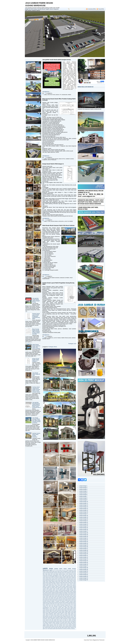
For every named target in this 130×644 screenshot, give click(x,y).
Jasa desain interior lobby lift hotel (36, 374)
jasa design (65, 598)
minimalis (65, 606)
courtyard (64, 576)
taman (64, 626)
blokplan (53, 576)
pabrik (69, 95)
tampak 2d (71, 626)
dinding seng (45, 584)
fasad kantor (60, 585)
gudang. (66, 594)
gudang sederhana (55, 594)
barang (74, 574)
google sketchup (46, 591)
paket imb (52, 616)
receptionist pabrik (52, 622)
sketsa (55, 625)
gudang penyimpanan (47, 594)
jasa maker (63, 599)
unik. (46, 629)
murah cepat (52, 607)
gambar (74, 585)
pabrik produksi (57, 614)
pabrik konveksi (46, 611)
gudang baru (52, 591)
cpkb (49, 221)
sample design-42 (84, 557)
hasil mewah (58, 595)
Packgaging (65, 571)
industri (74, 595)
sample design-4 (83, 491)
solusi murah (65, 625)
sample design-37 (84, 548)
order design (70, 607)
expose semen (70, 584)
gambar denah (59, 586)
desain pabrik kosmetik (71, 580)
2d (53, 570)
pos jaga (64, 620)
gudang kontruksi (48, 593)
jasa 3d (63, 596)
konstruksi (56, 603)
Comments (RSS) (92, 9)
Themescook (102, 640)
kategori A (61, 221)
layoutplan (62, 605)
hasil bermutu (52, 595)
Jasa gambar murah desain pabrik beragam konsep (36, 300)
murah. (56, 607)
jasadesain (65, 95)
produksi (55, 621)
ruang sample (46, 624)
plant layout (59, 620)
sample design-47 (84, 566)
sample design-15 (84, 510)
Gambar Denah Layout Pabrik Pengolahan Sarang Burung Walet (36, 316)
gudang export (63, 591)
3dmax (60, 570)
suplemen (60, 626)
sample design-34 (84, 543)
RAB (73, 571)
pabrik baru (55, 609)
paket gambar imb (46, 616)
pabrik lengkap (65, 611)
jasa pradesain (68, 599)
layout (51, 570)
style (57, 626)
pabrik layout (59, 611)
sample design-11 (84, 503)
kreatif (51, 604)
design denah (54, 221)
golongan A (68, 590)
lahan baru (55, 604)
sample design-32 (84, 540)
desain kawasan (61, 579)
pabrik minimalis (58, 612)
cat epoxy (60, 576)
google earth (73, 590)
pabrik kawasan (58, 610)
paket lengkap (57, 616)
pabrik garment (61, 609)
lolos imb (71, 605)
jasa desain (72, 596)
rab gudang (45, 622)
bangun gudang (59, 574)
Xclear (88, 640)
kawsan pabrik (73, 601)
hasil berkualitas (46, 595)
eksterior (58, 584)
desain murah (73, 579)
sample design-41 (84, 555)
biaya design (62, 575)
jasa (60, 596)
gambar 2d (51, 338)
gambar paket (73, 589)
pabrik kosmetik (53, 611)
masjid (74, 605)
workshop (65, 629)
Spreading (60, 573)
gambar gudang (66, 586)
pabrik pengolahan (66, 338)
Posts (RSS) (101, 9)
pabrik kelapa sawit (65, 610)
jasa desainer (59, 598)
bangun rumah (65, 574)
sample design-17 (84, 514)
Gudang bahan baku (53, 571)
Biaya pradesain (70, 570)
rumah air (51, 624)
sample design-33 (84, 542)
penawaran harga (46, 619)
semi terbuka (69, 624)
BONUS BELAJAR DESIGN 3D (86, 87)
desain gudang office (53, 579)
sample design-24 (84, 526)
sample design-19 (84, 517)
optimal (66, 607)
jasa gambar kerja (57, 599)
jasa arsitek (67, 596)
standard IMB (48, 626)
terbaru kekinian (71, 627)
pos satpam (69, 620)
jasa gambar (51, 599)
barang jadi (45, 575)
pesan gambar (46, 620)
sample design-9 (83, 500)
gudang (56, 569)
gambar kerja (60, 588)
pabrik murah (70, 612)
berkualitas (50, 575)
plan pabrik (54, 620)
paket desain (59, 615)
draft (52, 584)
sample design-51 (84, 573)
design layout (64, 581)
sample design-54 (84, 578)
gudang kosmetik (55, 593)
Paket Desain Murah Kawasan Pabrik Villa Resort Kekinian (36, 346)
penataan (57, 617)
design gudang (52, 581)
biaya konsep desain (53, 159)
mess (50, 606)
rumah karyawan (56, 624)
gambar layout (66, 588)
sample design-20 (84, 519)
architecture (51, 95)
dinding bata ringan (72, 583)
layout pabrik (45, 605)
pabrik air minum (49, 609)
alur (65, 573)
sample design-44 (84, 561)
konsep (74, 569)
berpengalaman (56, 575)
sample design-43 (84, 559)
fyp (60, 95)
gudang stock (62, 594)
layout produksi (52, 160)
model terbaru (70, 606)
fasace (56, 585)
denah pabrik (45, 578)
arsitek (73, 573)
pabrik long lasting (72, 611)
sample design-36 (84, 547)
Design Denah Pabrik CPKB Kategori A (36, 360)
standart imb (54, 626)
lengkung (67, 605)
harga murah (73, 594)
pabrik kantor (52, 610)
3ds (63, 570)
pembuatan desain (52, 617)
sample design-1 (83, 486)
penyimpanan (65, 619)
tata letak (55, 627)
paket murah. (71, 616)
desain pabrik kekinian (54, 278)
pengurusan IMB (59, 619)
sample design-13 (84, 507)
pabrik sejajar (68, 614)
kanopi (45, 600)
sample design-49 (84, 569)
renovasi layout (64, 622)
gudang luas (61, 593)
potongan (74, 620)
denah (70, 576)
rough (69, 622)
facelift (50, 585)
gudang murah (67, 593)
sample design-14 (84, 509)
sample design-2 (83, 488)
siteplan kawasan (50, 625)
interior (44, 596)
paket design (73, 615)
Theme (91, 640)
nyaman (60, 607)
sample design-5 (83, 493)
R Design (70, 571)
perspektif (74, 619)
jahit (58, 596)
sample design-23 (84, 524)
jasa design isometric (72, 598)
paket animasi (54, 615)
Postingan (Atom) (53, 347)
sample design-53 (84, 576)
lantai (58, 604)
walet (48, 339)
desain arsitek (66, 578)
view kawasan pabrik (51, 629)
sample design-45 (84, 562)
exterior (74, 584)
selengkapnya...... (47, 92)
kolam (47, 603)
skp (58, 625)
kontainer (67, 603)
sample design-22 (84, 522)
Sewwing (56, 573)
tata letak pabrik (61, 627)
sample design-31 (84, 538)
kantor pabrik (67, 569)
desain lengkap (67, 579)
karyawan (49, 601)
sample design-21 (84, 521)
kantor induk (71, 600)
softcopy (61, 625)
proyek (69, 621)
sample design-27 (84, 531)
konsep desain (51, 603)
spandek (70, 625)
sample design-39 (84, 552)
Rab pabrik (51, 573)
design (57, 95)
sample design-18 (84, 515)
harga (69, 594)
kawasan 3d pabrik (65, 278)
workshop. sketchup (71, 629)
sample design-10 (84, 502)
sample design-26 (84, 529)
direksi (50, 584)
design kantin (58, 581)
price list (49, 621)
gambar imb (49, 588)
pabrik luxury (45, 612)
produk (52, 621)
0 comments (49, 93)
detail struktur (65, 583)
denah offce (62, 159)
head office (63, 595)
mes (47, 606)
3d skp (57, 570)
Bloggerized (95, 640)
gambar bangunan (52, 586)
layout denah (57, 338)
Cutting (47, 571)
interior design (49, 596)
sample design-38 (84, 550)
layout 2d (62, 604)
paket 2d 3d (48, 615)
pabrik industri (73, 609)
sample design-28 (84, 533)
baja (54, 574)
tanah (52, 627)
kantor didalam (65, 600)
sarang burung (63, 624)
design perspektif (49, 583)
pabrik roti (62, 614)
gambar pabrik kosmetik (54, 589)
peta (50, 620)
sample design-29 (84, 535)
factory (53, 585)
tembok (66, 627)
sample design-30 (84, 536)
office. (63, 607)
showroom (74, 624)
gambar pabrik (46, 589)
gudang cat (58, 591)
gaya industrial (59, 590)
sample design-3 (83, 489)
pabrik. (44, 615)
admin (63, 573)
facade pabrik (46, 585)
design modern (70, 581)
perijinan (70, 619)
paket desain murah (66, 615)
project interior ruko (61, 621)
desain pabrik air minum (53, 580)
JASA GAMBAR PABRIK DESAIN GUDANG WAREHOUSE (43, 640)
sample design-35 (84, 545)
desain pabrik (45, 580)
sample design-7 (83, 496)
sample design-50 (84, 571)
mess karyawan (55, 606)
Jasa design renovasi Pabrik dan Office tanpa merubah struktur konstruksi (36, 420)
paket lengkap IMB (64, 616)
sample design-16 (84, 512)
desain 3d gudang (59, 578)
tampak (67, 626)
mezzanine (60, 606)
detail (61, 583)
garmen (54, 590)
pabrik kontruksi (73, 610)
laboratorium (46, 570)
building (56, 576)
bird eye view (48, 576)
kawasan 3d (59, 601)
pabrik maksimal (51, 612)
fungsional (69, 585)
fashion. (65, 585)
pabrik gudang (67, 609)
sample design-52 (84, 575)
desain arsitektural (72, 578)
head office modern (69, 595)
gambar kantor (55, 588)
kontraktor (71, 603)
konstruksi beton (62, 603)
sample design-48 (84, 568)
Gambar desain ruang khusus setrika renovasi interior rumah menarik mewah (36, 390)
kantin (48, 600)
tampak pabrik (48, 627)
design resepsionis (56, 583)
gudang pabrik (73, 593)
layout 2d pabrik (69, 221)
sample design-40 (84, 554)
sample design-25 (84, 528)
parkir (47, 617)
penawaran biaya (63, 617)
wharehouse (60, 629)
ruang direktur (73, 622)
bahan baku (50, 574)
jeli (43, 600)
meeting (44, 606)
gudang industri (69, 591)
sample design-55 (84, 580)
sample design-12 (84, 505)
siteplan (44, 625)
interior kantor (54, 596)
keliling (44, 603)
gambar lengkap (73, 588)
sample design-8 (83, 498)
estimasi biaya (63, 584)
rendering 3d (58, 622)
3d (55, 570)
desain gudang (46, 579)
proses (66, 621)
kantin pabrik (52, 600)
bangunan (71, 574)
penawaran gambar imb (71, 617)
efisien (55, 584)
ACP (65, 570)
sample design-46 (84, 564)
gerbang (64, 590)
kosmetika (48, 604)
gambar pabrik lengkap (65, 589)
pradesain (45, 621)
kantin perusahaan (58, 600)
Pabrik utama (60, 571)
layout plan (51, 605)
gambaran (50, 590)
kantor (61, 569)
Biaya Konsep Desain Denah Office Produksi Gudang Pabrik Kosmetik (36, 332)
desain (50, 578)
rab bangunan (73, 621)
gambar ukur (45, 590)
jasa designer (45, 599)
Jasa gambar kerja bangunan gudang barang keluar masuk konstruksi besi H (36, 405)
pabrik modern (65, 612)
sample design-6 (83, 495)
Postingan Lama (72, 344)
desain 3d (53, 578)
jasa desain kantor (53, 598)
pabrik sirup (73, 614)
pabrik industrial (46, 610)
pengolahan (53, 619)
